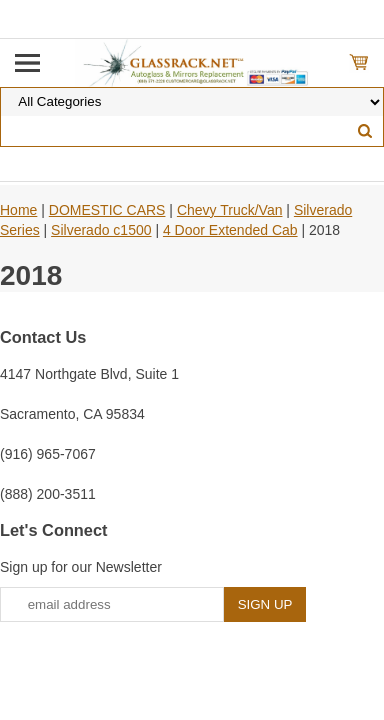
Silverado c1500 (101, 230)
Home (18, 210)
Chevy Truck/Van (230, 210)
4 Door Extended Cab (230, 230)
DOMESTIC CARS (107, 210)
